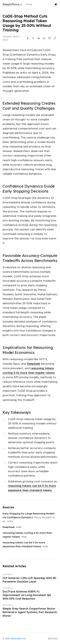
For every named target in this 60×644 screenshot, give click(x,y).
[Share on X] (33, 38)
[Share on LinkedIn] (39, 38)
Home (29, 4)
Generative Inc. (19, 638)
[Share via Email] (49, 38)
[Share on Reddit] (44, 38)
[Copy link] (55, 38)
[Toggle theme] (56, 4)
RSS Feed (53, 638)
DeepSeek (33, 364)
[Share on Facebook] (28, 38)
